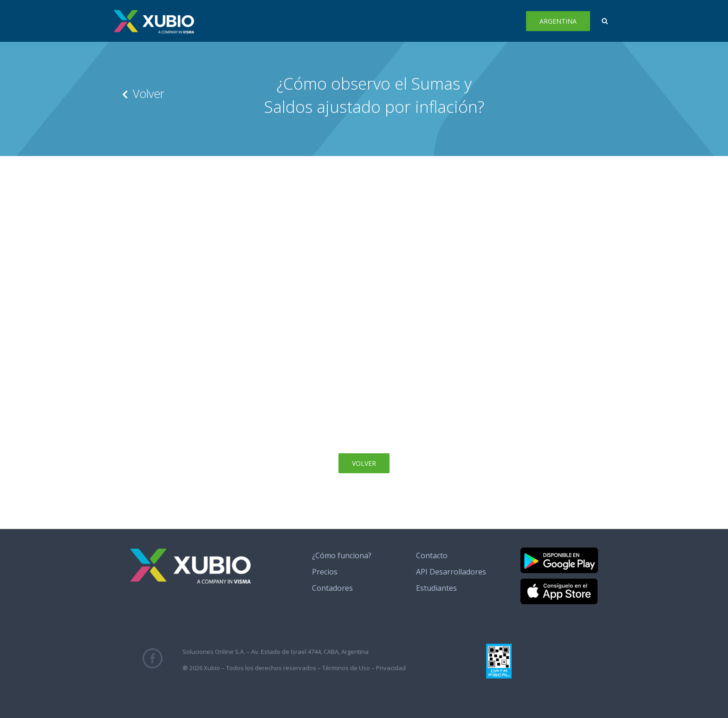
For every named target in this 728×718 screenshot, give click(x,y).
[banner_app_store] (559, 582)
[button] (605, 21)
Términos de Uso (346, 668)
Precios (325, 572)
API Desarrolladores (451, 572)
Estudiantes (436, 588)
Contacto (432, 555)
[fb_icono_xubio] (153, 652)
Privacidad (391, 668)
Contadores (332, 588)
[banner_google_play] (559, 551)
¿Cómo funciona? (342, 555)
